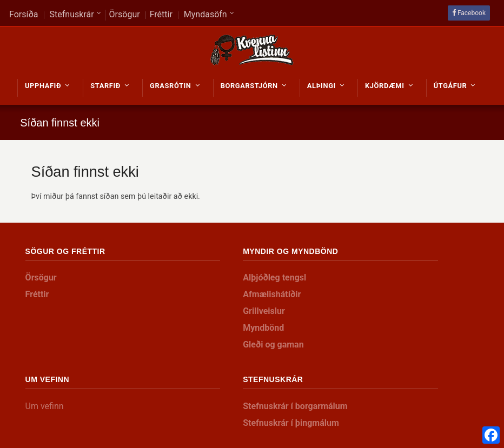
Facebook (472, 13)
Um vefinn (45, 406)
